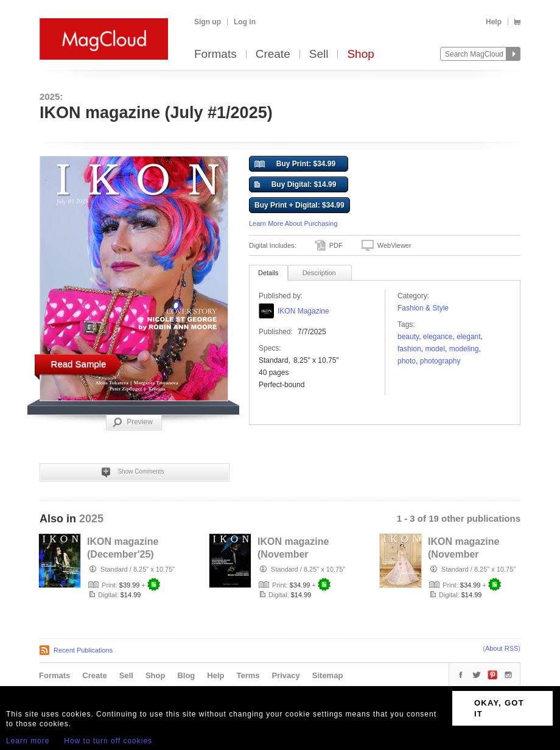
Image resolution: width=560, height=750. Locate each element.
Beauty (408, 337)
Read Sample (79, 364)
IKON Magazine (303, 311)
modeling (464, 349)
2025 (91, 519)
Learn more (28, 741)
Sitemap (328, 675)
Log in (245, 22)
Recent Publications (83, 650)
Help (494, 22)
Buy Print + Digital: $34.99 (299, 205)
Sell (319, 54)
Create (273, 54)
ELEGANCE (438, 337)
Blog (186, 675)
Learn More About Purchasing (293, 223)
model (435, 349)
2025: (51, 96)
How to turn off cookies (108, 741)
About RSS (502, 648)
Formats (215, 54)
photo (407, 361)
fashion (409, 349)
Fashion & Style (423, 308)
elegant (468, 337)
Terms (248, 675)
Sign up (208, 22)
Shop (360, 54)
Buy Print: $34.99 (295, 164)
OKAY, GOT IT (499, 708)
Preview (133, 422)
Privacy (286, 675)
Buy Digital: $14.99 (295, 185)
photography (440, 361)
